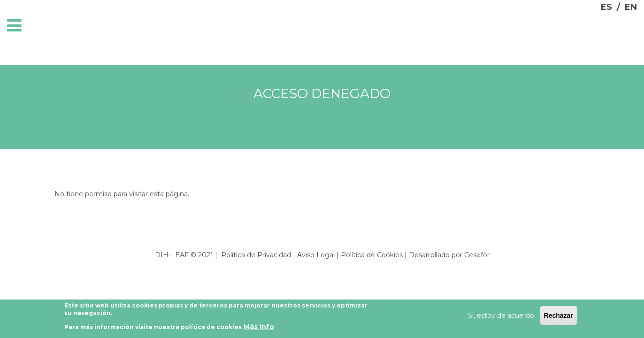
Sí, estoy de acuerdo (501, 317)
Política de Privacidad (256, 255)
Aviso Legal (316, 255)
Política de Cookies (372, 255)
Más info (259, 329)
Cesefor (477, 255)
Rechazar (559, 317)
